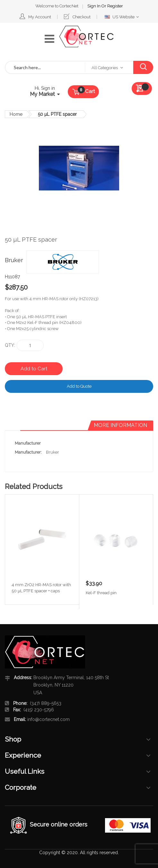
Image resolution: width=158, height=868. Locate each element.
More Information (120, 425)
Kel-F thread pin (101, 593)
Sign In (94, 6)
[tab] (120, 425)
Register (115, 6)
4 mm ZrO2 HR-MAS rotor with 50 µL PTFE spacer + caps (41, 588)
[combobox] (45, 67)
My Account (40, 17)
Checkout (82, 17)
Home (16, 114)
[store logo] (86, 37)
